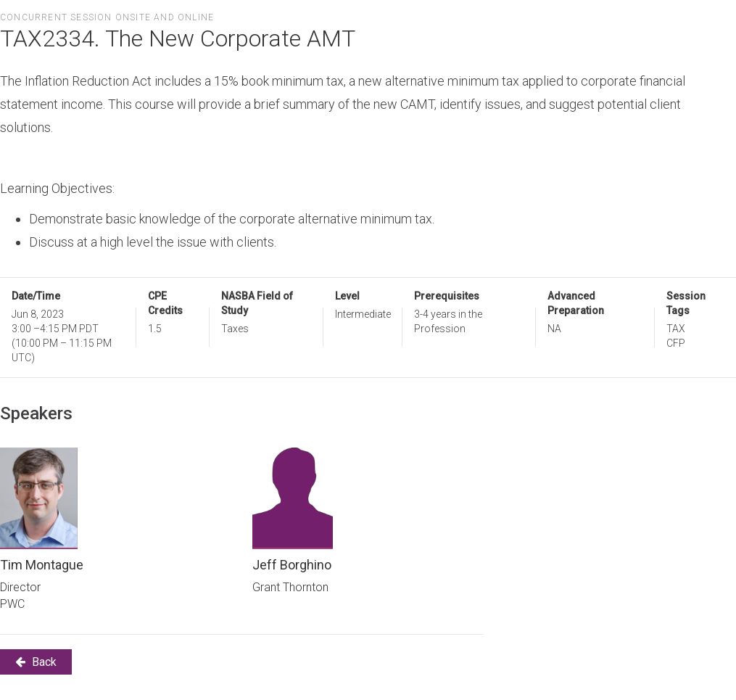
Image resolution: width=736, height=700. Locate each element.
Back (36, 662)
